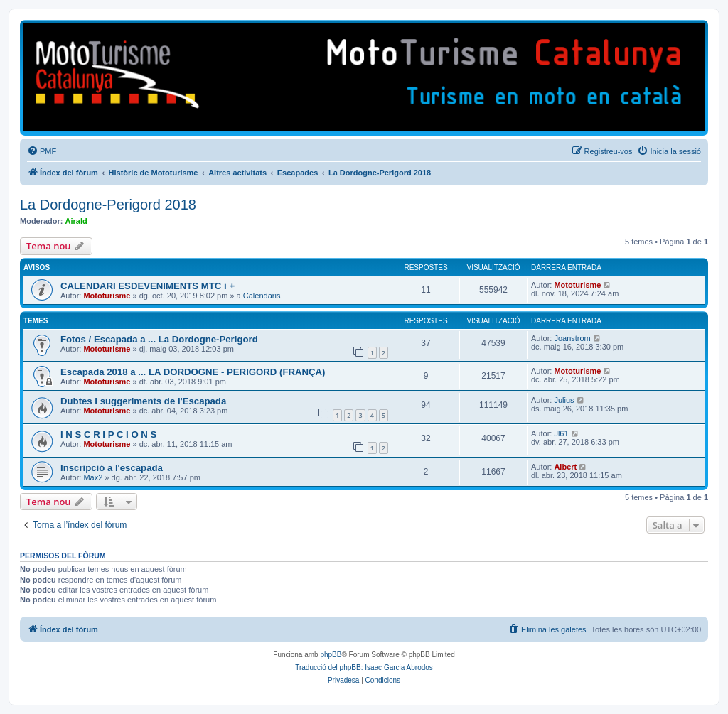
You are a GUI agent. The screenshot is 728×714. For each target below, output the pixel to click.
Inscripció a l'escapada (112, 468)
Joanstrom (572, 338)
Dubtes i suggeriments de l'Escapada (143, 401)
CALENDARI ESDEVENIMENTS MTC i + (148, 286)
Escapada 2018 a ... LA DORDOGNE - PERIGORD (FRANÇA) (193, 372)
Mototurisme (107, 296)
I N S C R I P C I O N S (108, 434)
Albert (565, 467)
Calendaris (262, 296)
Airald (76, 221)
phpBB (331, 655)
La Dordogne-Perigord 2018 (108, 205)
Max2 (93, 477)
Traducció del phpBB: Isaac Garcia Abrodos (364, 667)
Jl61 (561, 433)
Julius (564, 400)
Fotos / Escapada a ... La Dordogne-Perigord (159, 339)
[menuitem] (42, 151)
